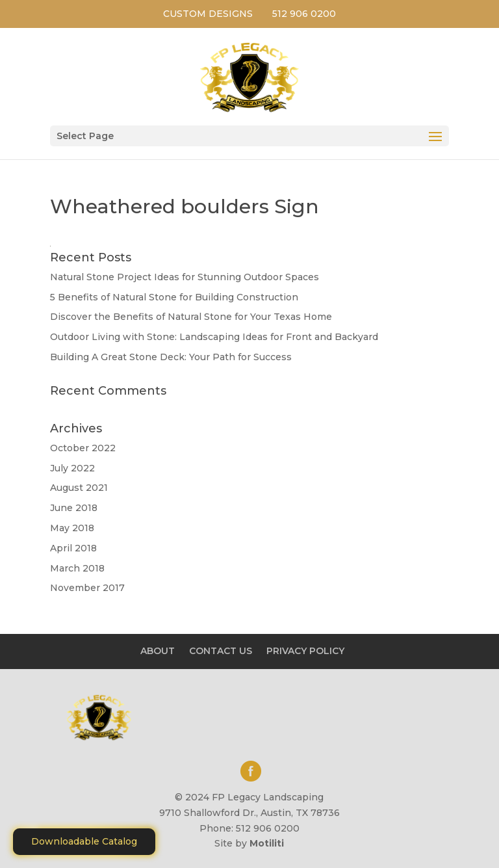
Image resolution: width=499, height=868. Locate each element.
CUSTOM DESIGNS (208, 14)
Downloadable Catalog (84, 841)
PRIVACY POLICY (305, 651)
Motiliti (267, 843)
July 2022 (72, 468)
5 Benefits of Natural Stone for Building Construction (174, 297)
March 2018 (77, 568)
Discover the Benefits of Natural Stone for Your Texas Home (191, 317)
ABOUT (158, 651)
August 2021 (79, 488)
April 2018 (73, 548)
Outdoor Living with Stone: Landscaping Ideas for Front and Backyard (214, 337)
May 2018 (72, 528)
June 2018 (74, 508)
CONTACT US (221, 651)
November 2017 (87, 588)
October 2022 (83, 448)
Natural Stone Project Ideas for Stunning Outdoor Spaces (185, 277)
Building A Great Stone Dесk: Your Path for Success (171, 357)
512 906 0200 (304, 14)
